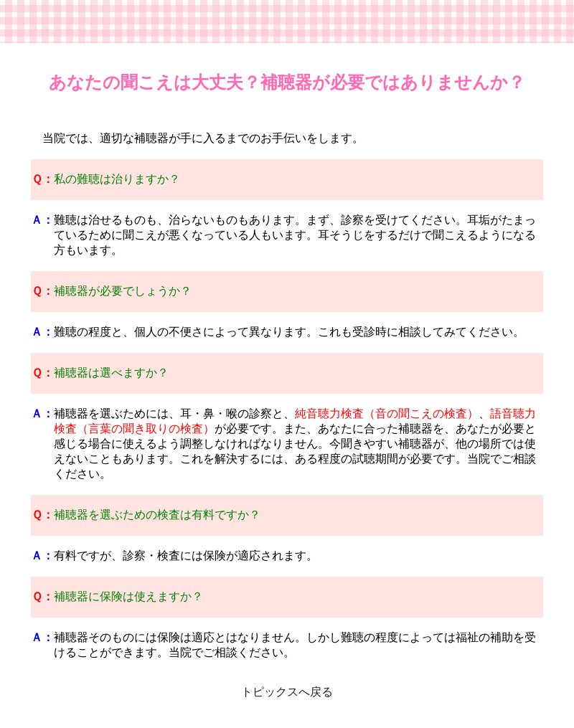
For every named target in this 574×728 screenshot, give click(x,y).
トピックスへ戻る (287, 692)
